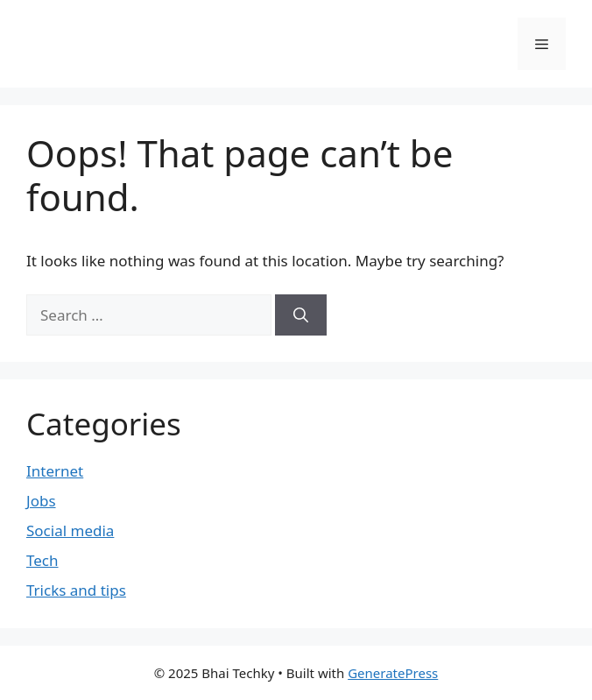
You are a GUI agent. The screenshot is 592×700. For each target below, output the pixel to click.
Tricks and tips (76, 590)
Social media (70, 530)
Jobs (41, 501)
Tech (42, 560)
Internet (55, 471)
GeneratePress (393, 673)
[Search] (301, 315)
